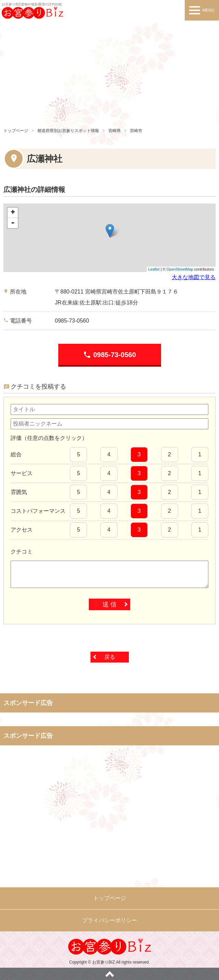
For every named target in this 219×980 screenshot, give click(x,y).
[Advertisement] (109, 72)
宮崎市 (136, 131)
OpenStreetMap (180, 269)
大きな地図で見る (194, 277)
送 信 (109, 604)
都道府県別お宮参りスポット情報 (68, 131)
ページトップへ (109, 974)
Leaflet (154, 269)
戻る (110, 657)
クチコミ (22, 552)
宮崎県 (114, 131)
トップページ (16, 131)
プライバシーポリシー (110, 920)
